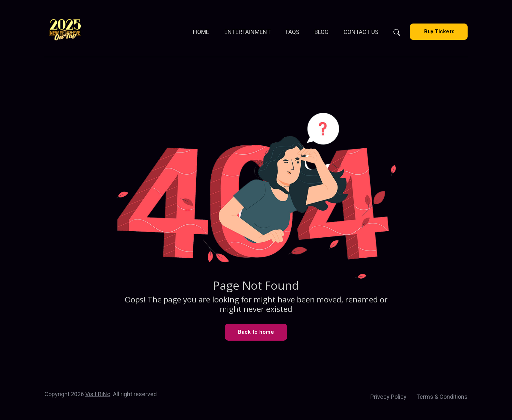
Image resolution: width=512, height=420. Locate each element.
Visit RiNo (98, 394)
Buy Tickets (439, 32)
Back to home (256, 332)
